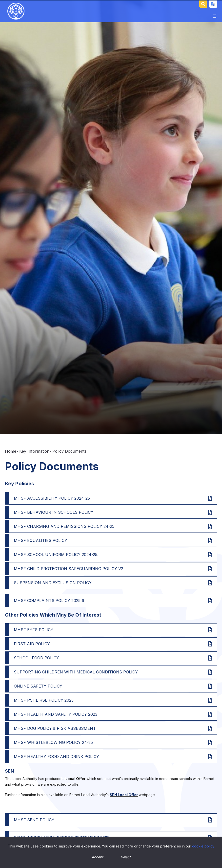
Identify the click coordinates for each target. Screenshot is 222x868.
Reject (126, 857)
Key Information (34, 451)
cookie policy (203, 846)
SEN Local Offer (124, 795)
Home (11, 451)
